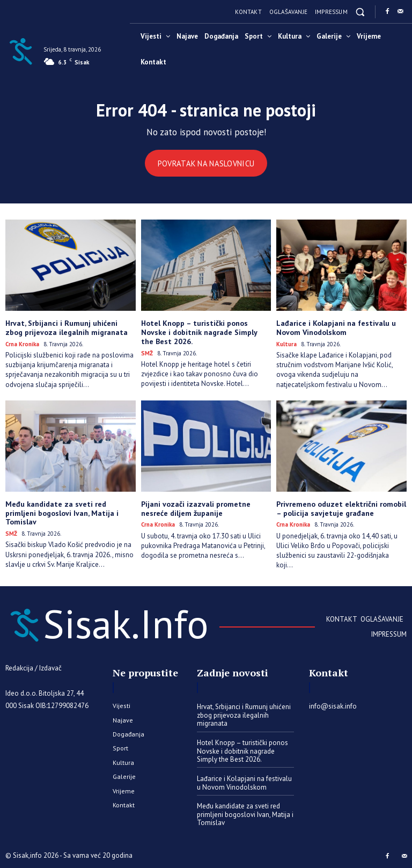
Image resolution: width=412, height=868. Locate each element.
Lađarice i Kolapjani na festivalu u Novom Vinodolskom (336, 328)
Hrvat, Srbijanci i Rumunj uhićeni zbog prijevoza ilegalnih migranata (66, 328)
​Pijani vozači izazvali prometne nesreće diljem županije (195, 508)
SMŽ (147, 353)
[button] (360, 12)
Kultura (286, 344)
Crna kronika (22, 344)
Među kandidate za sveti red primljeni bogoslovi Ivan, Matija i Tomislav (62, 513)
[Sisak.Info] (20, 50)
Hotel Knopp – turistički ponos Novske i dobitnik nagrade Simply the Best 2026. (199, 332)
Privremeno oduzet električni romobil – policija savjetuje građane (341, 508)
